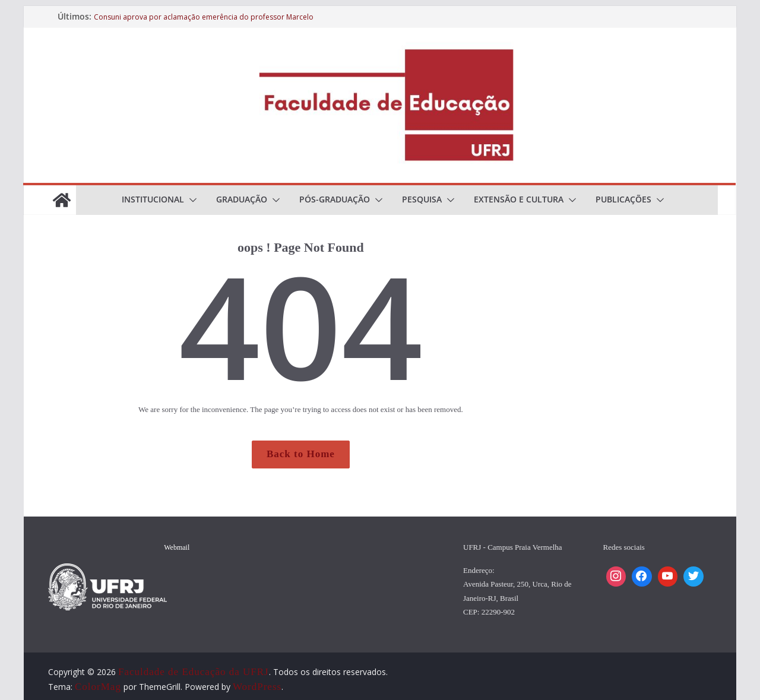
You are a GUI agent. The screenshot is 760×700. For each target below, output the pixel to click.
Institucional (153, 199)
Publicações (623, 199)
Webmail (177, 547)
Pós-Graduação (335, 199)
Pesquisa (422, 199)
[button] (191, 200)
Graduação (242, 199)
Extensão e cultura (519, 199)
